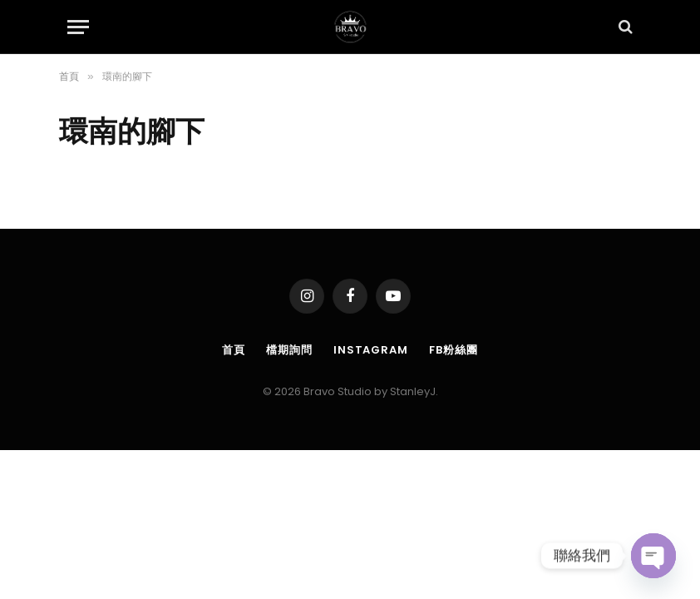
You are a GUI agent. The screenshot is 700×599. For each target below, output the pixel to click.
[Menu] (78, 27)
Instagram (371, 350)
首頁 (234, 350)
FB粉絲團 (454, 350)
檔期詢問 (289, 350)
